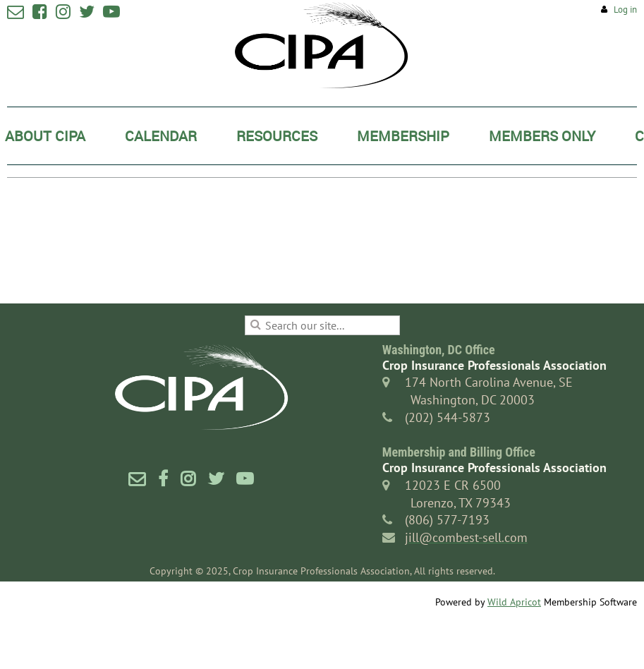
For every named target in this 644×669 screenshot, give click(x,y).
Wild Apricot (514, 602)
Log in (625, 10)
